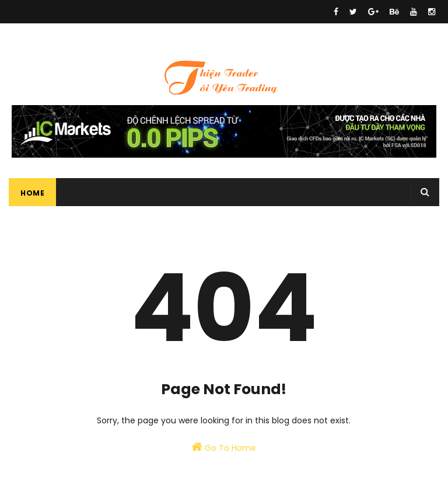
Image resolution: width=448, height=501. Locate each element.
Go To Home (224, 447)
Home (32, 193)
